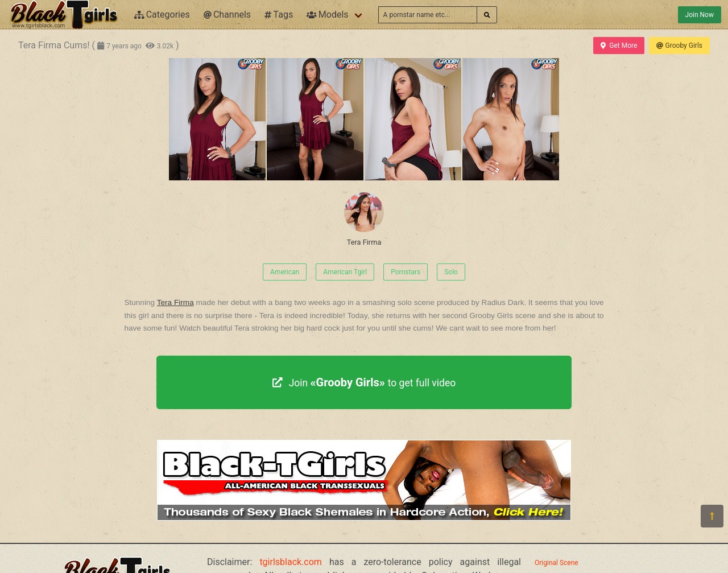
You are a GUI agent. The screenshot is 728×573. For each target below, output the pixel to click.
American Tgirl (345, 272)
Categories (162, 15)
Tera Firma (364, 219)
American (285, 272)
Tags (279, 15)
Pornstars (406, 272)
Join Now (700, 15)
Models (327, 15)
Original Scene (557, 563)
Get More (619, 46)
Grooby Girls (679, 46)
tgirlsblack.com (291, 562)
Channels (227, 15)
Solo (451, 272)
